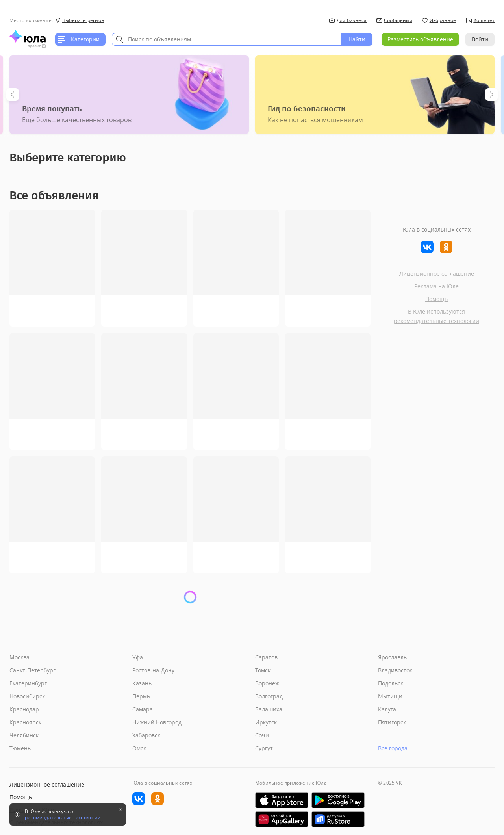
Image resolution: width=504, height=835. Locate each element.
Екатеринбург (28, 683)
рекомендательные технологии (436, 321)
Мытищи (390, 696)
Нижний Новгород (157, 722)
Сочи (262, 735)
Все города (393, 748)
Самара (143, 709)
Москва (19, 657)
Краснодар (24, 709)
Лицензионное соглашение (437, 274)
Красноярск (25, 722)
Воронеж (267, 683)
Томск (263, 670)
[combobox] (226, 39)
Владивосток (395, 670)
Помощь (436, 299)
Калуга (387, 709)
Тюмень (20, 748)
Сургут (264, 748)
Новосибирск (27, 696)
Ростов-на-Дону (153, 670)
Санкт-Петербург (32, 670)
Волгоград (269, 696)
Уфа (138, 657)
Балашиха (269, 709)
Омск (139, 748)
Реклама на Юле (436, 286)
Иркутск (266, 722)
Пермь (141, 696)
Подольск (391, 683)
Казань (142, 683)
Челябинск (24, 735)
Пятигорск (392, 722)
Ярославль (392, 657)
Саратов (266, 657)
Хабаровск (146, 735)
